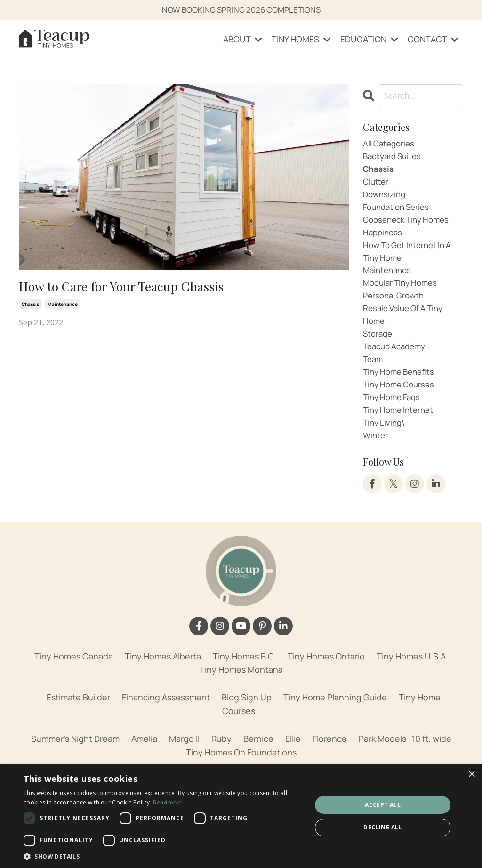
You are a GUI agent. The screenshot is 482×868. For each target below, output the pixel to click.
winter (376, 457)
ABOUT (243, 40)
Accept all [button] (383, 805)
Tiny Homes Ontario (326, 678)
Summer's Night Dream (75, 760)
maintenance (63, 306)
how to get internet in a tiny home (411, 260)
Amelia (144, 760)
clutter (377, 185)
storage (379, 348)
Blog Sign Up (247, 719)
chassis (30, 306)
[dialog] (241, 816)
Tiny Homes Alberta (163, 678)
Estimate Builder (78, 719)
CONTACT (433, 40)
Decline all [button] (382, 827)
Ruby (221, 760)
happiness (384, 240)
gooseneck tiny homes (410, 226)
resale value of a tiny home (406, 328)
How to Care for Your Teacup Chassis (134, 288)
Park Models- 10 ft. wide (405, 760)
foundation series (399, 213)
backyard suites (394, 159)
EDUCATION (369, 40)
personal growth (396, 307)
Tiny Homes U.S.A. (412, 678)
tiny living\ (385, 443)
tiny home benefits (402, 389)
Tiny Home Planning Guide (335, 719)
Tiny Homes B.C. (244, 678)
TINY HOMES (301, 40)
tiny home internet (401, 429)
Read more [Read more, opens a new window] (168, 802)
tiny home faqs (394, 416)
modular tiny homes (403, 294)
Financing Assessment (166, 719)
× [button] (471, 775)
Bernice (258, 760)
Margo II (184, 760)
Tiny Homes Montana (241, 691)
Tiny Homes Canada (74, 678)
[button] (163, 856)
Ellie (293, 760)
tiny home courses (401, 402)
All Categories (390, 145)
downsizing (386, 199)
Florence (330, 760)
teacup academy (397, 362)
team (374, 375)
